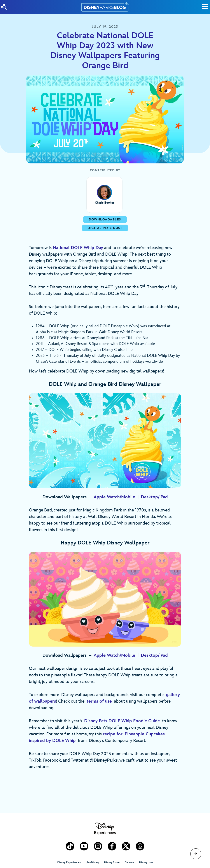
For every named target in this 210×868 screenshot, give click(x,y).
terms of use (99, 701)
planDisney (92, 862)
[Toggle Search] (205, 7)
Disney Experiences (69, 862)
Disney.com (146, 862)
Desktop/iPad (154, 497)
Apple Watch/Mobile (114, 497)
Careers (129, 862)
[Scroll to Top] (196, 854)
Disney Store (112, 862)
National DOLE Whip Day (78, 248)
